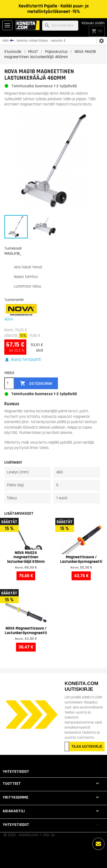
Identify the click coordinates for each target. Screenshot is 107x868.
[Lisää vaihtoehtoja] (98, 844)
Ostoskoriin (36, 384)
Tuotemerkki (14, 300)
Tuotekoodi (13, 248)
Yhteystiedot (16, 771)
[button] (23, 360)
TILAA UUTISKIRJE (87, 746)
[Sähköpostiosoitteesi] (67, 746)
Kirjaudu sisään (93, 23)
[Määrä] (9, 383)
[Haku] (60, 26)
